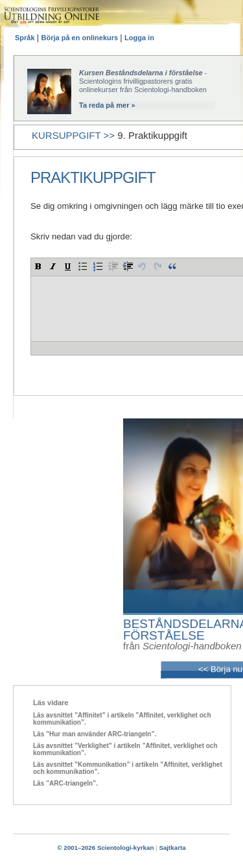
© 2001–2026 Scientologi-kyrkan (105, 848)
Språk (26, 38)
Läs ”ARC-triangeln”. (65, 783)
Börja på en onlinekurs (81, 38)
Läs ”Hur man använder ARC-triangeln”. (95, 734)
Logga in (139, 38)
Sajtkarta (172, 848)
